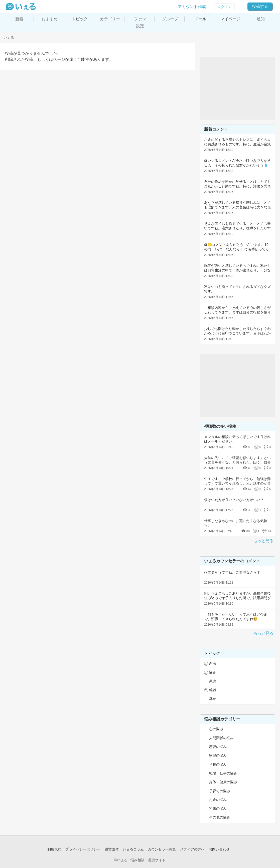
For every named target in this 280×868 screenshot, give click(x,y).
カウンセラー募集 (162, 849)
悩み (213, 672)
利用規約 (54, 849)
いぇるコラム (133, 849)
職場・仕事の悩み (223, 773)
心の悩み (216, 729)
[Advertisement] (237, 88)
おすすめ (50, 19)
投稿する (260, 6)
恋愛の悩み (218, 747)
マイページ (230, 19)
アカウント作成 (192, 7)
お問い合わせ (219, 849)
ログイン (224, 7)
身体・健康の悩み (223, 782)
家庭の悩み (218, 755)
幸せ (213, 699)
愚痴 (213, 681)
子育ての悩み (220, 791)
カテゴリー (110, 19)
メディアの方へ (192, 849)
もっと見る (263, 541)
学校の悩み (218, 764)
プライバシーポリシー (83, 849)
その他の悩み (220, 817)
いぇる (9, 38)
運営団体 (112, 849)
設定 (140, 26)
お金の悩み (218, 800)
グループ (170, 19)
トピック (80, 19)
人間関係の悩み (221, 738)
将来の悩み (218, 808)
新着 (19, 19)
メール (200, 19)
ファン (140, 19)
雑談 (213, 690)
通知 (261, 19)
